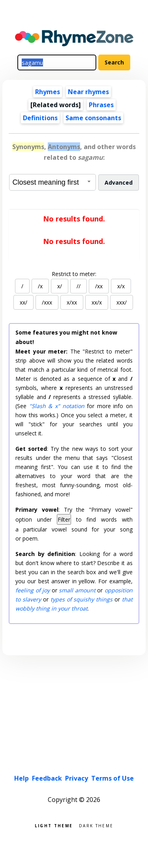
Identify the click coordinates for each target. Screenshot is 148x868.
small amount (77, 590)
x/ (60, 286)
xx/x (97, 302)
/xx (99, 286)
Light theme (54, 825)
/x (40, 286)
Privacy (77, 778)
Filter (64, 519)
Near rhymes (88, 92)
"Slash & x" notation (57, 406)
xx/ (23, 302)
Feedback (47, 778)
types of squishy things (81, 599)
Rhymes (48, 92)
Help (22, 778)
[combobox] (52, 182)
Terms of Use (112, 778)
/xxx (47, 302)
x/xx (72, 302)
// (79, 286)
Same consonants (93, 118)
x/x (121, 286)
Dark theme (96, 825)
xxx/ (122, 302)
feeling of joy (33, 590)
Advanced (119, 182)
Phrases (101, 105)
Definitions (40, 118)
